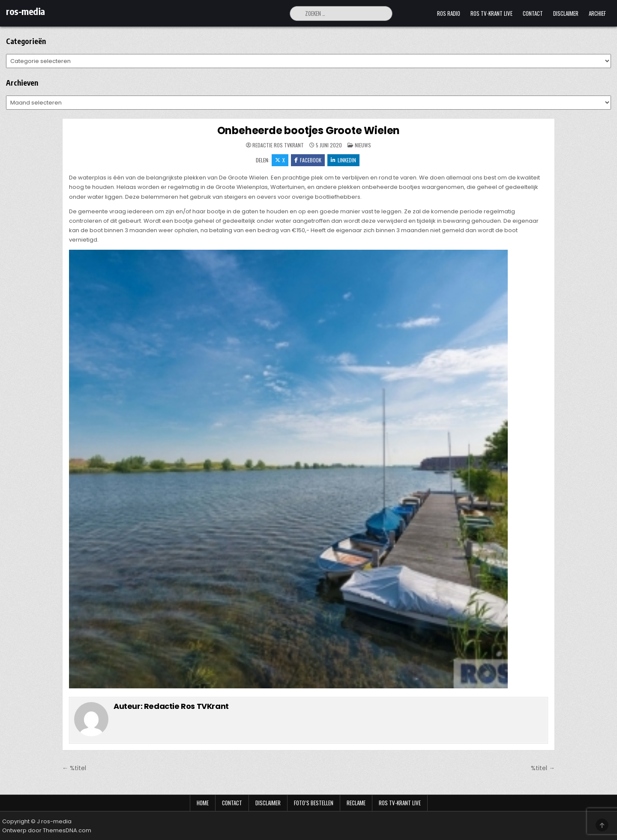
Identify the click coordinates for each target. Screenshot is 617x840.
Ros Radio (449, 13)
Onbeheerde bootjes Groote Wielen (309, 130)
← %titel (74, 768)
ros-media (25, 11)
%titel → (543, 768)
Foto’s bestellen (314, 803)
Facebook (308, 160)
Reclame (356, 803)
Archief (597, 13)
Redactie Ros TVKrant (278, 145)
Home (203, 803)
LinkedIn (343, 160)
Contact (533, 13)
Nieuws (363, 145)
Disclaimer (566, 13)
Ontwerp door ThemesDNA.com (47, 830)
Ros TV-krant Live (491, 13)
